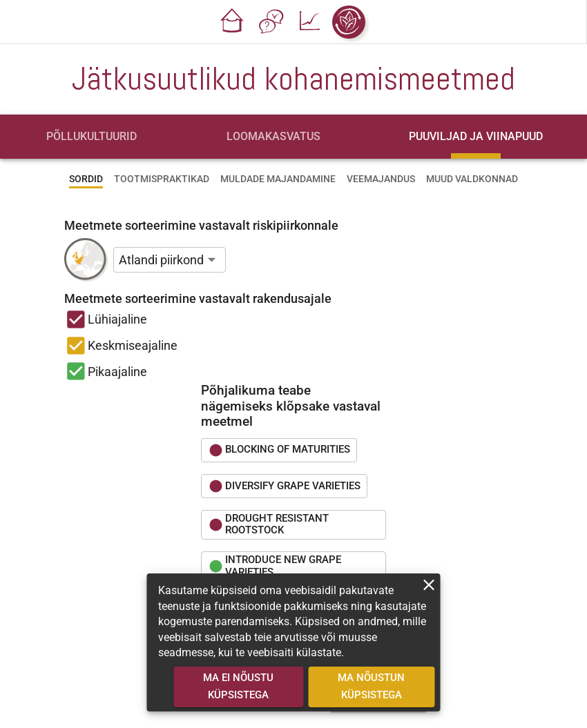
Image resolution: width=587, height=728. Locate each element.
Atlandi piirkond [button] (161, 260)
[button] (233, 22)
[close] (429, 585)
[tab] (91, 137)
